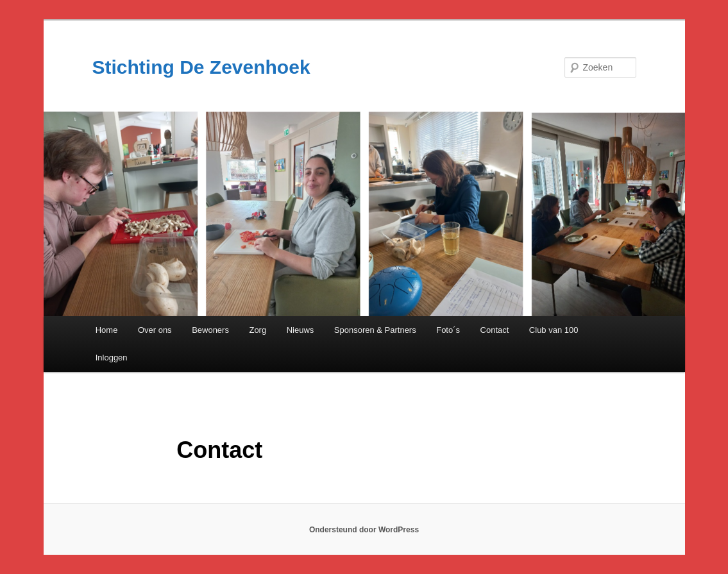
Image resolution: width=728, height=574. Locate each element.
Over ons (155, 330)
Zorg (258, 330)
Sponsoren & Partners (375, 330)
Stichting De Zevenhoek (201, 67)
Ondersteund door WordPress (364, 530)
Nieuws (301, 330)
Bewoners (210, 330)
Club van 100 (554, 330)
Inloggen (112, 358)
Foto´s (448, 330)
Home (107, 330)
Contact (495, 330)
